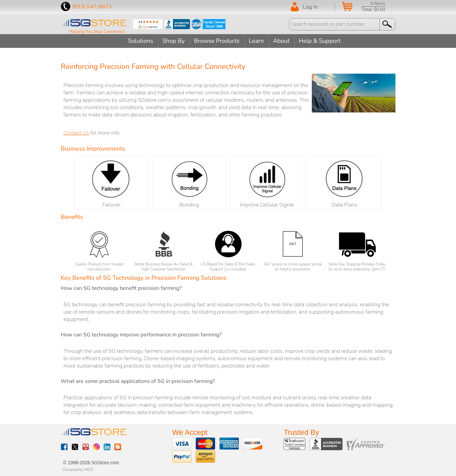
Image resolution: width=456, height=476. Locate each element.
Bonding (189, 183)
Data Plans (345, 183)
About (283, 41)
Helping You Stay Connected (97, 32)
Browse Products (217, 41)
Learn (257, 41)
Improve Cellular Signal (267, 183)
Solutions (139, 41)
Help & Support (322, 41)
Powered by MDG (78, 469)
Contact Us (76, 133)
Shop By (173, 41)
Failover (112, 183)
